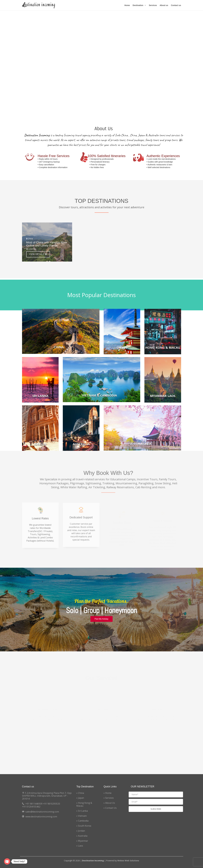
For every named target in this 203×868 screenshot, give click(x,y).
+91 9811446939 (34, 804)
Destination (139, 5)
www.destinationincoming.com (41, 817)
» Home (107, 793)
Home (127, 5)
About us (164, 5)
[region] (101, 610)
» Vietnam (81, 816)
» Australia (82, 836)
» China (80, 793)
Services (153, 5)
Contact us (176, 5)
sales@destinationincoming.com (42, 812)
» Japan (80, 798)
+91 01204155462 (31, 807)
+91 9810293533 (51, 804)
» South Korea (84, 826)
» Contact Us (110, 808)
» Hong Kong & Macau (84, 804)
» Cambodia (82, 821)
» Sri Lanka (82, 811)
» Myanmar (82, 841)
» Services (109, 798)
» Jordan (81, 831)
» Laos (80, 846)
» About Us (109, 803)
